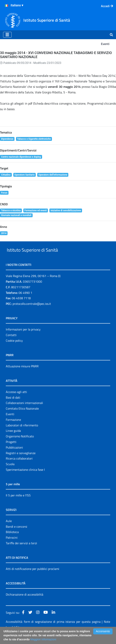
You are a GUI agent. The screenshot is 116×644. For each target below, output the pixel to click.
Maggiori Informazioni (43, 639)
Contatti (11, 344)
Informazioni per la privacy (23, 338)
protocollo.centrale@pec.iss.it (32, 313)
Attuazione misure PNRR (22, 375)
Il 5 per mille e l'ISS (18, 504)
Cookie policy (14, 349)
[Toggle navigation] (7, 35)
